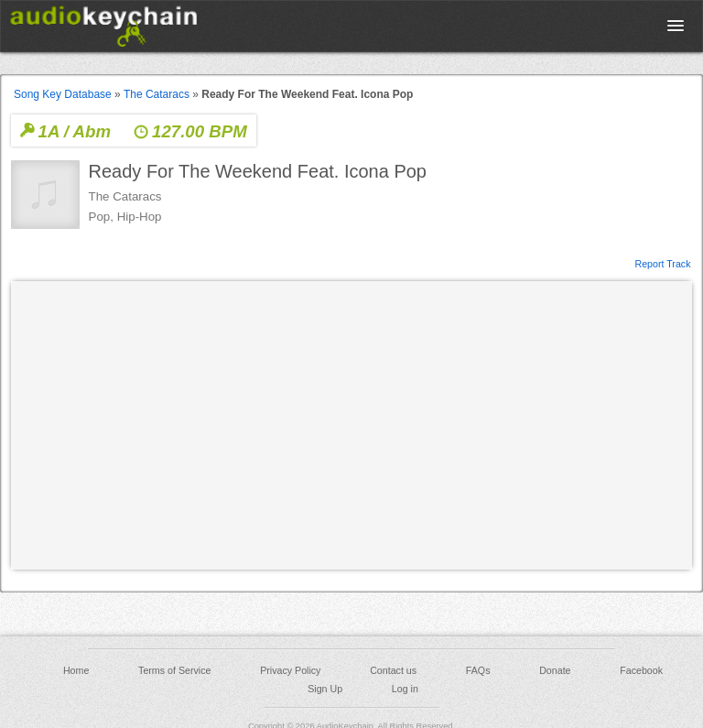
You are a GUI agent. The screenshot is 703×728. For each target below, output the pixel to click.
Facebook (641, 670)
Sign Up (325, 689)
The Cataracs (157, 94)
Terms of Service (174, 670)
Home (76, 670)
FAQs (478, 670)
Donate (555, 670)
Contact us (393, 670)
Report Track (662, 263)
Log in (405, 689)
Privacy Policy (290, 670)
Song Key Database (63, 94)
